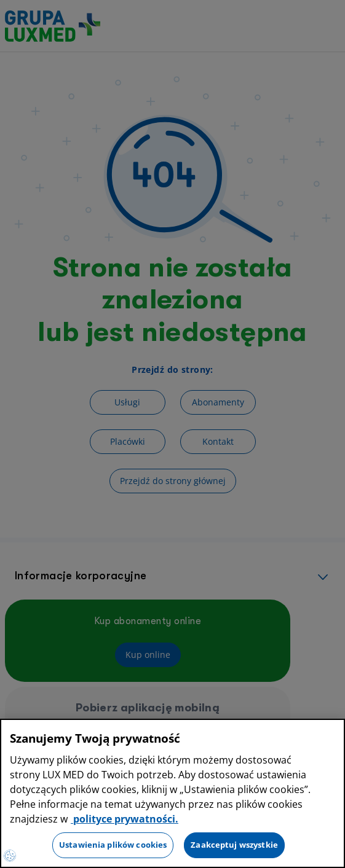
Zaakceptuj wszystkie (234, 845)
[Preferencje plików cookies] (10, 856)
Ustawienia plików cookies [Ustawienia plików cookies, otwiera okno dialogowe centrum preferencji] (113, 845)
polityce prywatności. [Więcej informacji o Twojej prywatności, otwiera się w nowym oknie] (125, 819)
